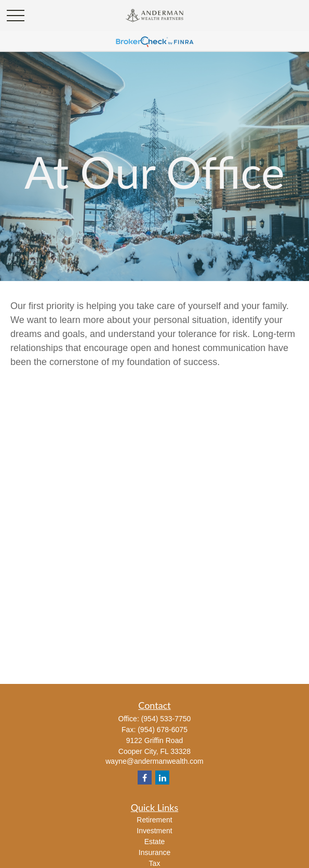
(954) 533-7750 (166, 719)
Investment (154, 831)
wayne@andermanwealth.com (154, 761)
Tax (155, 863)
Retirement (154, 820)
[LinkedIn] (162, 778)
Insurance (154, 852)
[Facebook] (145, 778)
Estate (155, 842)
